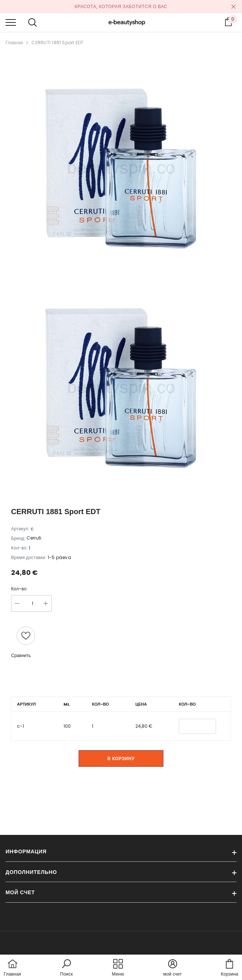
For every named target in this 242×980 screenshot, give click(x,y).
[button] (66, 968)
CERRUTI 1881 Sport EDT (57, 43)
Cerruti (34, 538)
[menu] (11, 22)
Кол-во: (19, 589)
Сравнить (21, 655)
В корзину (121, 758)
